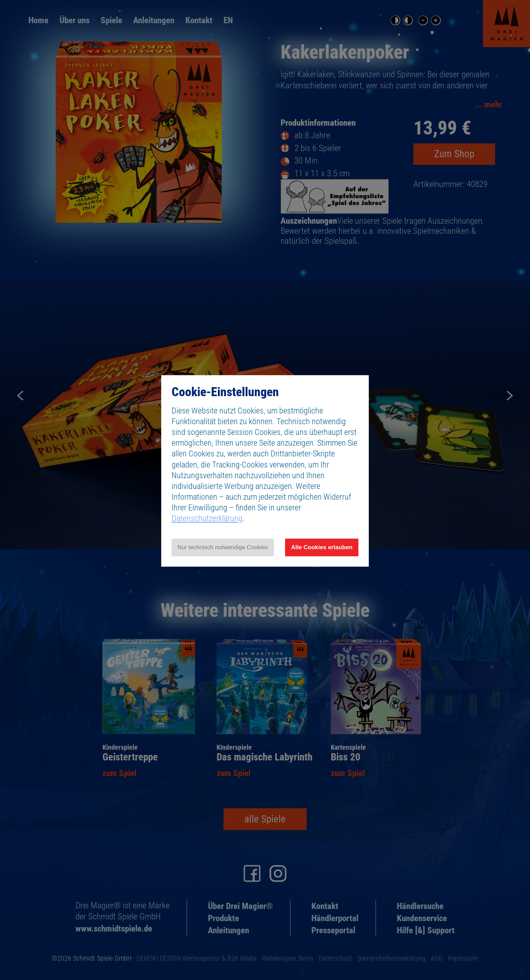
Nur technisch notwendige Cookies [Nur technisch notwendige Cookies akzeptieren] (223, 547)
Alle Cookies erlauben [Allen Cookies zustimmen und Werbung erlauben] (322, 547)
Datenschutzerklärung (207, 519)
